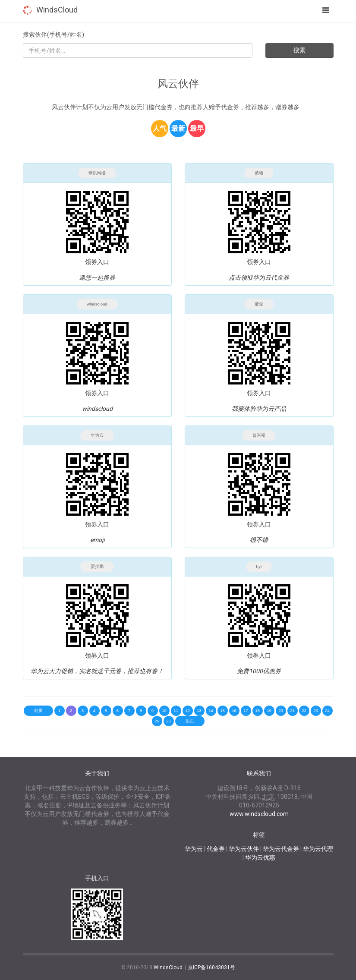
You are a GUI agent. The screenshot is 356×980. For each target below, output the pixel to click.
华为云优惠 (260, 857)
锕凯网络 (97, 173)
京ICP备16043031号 (211, 967)
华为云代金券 (281, 849)
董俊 (259, 304)
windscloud (97, 304)
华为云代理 (318, 849)
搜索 (299, 50)
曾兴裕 (259, 435)
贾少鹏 (97, 566)
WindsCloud (57, 10)
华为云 (97, 435)
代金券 (216, 849)
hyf (259, 566)
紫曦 (259, 173)
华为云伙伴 (244, 849)
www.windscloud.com (259, 814)
